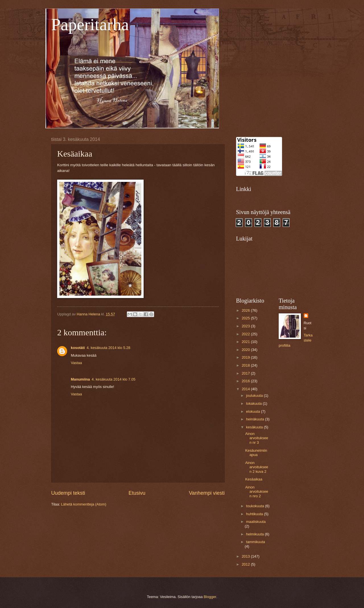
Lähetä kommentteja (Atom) (84, 504)
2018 (246, 365)
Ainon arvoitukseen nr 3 (257, 438)
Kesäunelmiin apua (256, 453)
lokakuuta (254, 403)
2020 (246, 350)
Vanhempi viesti (207, 493)
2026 (246, 310)
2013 (246, 556)
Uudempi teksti (68, 493)
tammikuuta (256, 542)
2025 (246, 318)
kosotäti (78, 348)
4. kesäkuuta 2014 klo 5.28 (108, 348)
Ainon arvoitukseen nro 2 (257, 492)
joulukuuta (255, 396)
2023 (246, 326)
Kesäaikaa (254, 479)
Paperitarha (90, 24)
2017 (246, 373)
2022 (246, 334)
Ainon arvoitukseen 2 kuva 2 (257, 467)
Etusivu (137, 493)
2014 (246, 389)
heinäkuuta (256, 419)
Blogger (210, 597)
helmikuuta (255, 534)
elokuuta (253, 411)
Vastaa (76, 363)
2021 (246, 342)
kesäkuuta (255, 427)
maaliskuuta (256, 522)
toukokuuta (256, 506)
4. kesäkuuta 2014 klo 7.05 (113, 379)
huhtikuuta (255, 514)
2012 (246, 564)
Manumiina (80, 379)
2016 (246, 381)
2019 (246, 357)
